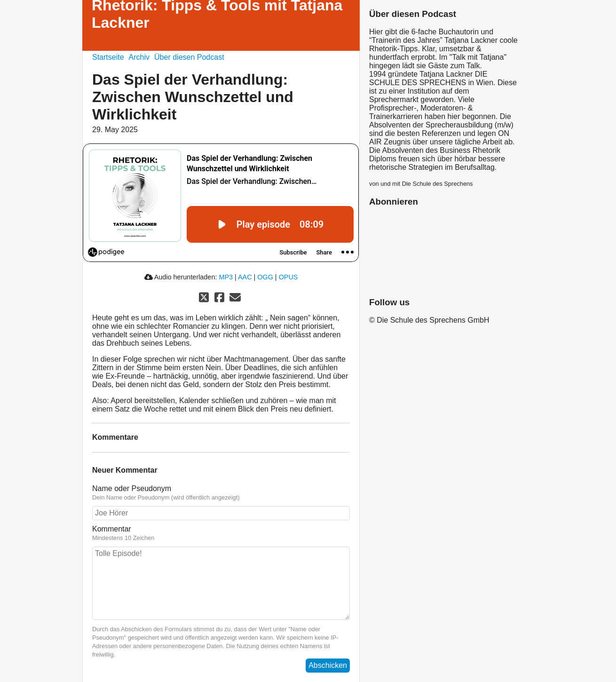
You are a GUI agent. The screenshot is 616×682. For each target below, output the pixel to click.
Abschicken (328, 665)
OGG (265, 277)
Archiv (139, 57)
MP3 (226, 277)
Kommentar (112, 529)
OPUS (288, 277)
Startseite (108, 57)
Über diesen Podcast (189, 57)
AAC (245, 277)
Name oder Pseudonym (132, 488)
